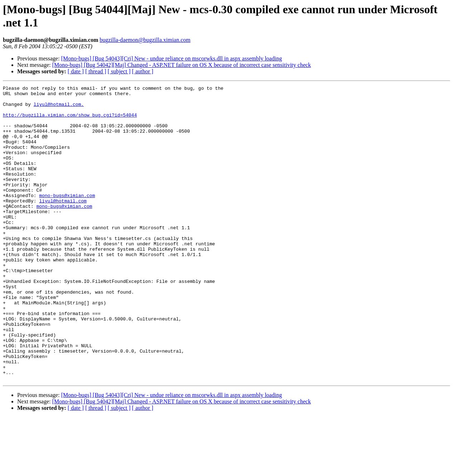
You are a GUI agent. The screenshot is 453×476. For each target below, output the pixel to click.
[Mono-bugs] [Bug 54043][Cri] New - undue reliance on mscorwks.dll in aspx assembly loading (172, 58)
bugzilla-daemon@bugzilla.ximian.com (145, 40)
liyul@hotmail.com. (59, 108)
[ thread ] (96, 71)
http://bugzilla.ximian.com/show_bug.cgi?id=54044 (70, 121)
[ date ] (76, 71)
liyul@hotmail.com (63, 224)
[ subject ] (119, 71)
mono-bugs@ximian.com (67, 218)
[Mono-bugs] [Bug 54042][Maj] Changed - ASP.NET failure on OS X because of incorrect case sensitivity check (182, 65)
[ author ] (143, 71)
